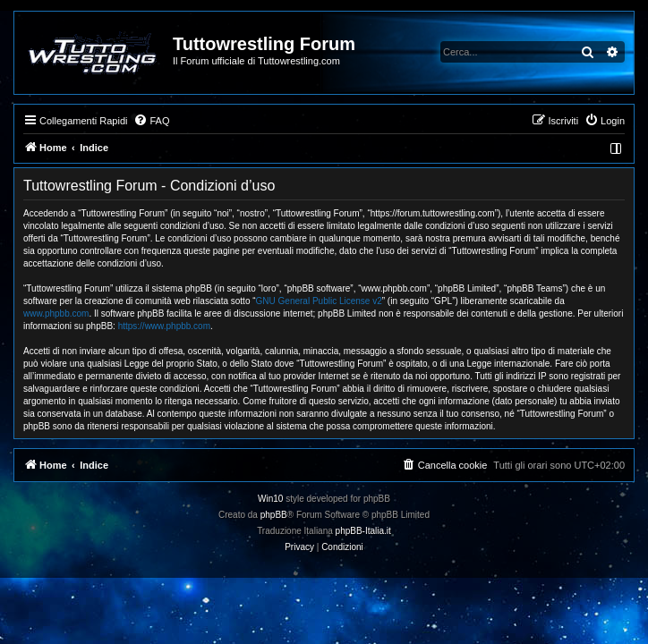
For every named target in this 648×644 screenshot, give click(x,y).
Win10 (270, 499)
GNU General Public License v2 (319, 301)
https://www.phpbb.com (164, 326)
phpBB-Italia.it (363, 531)
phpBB (274, 515)
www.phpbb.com (56, 314)
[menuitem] (151, 121)
